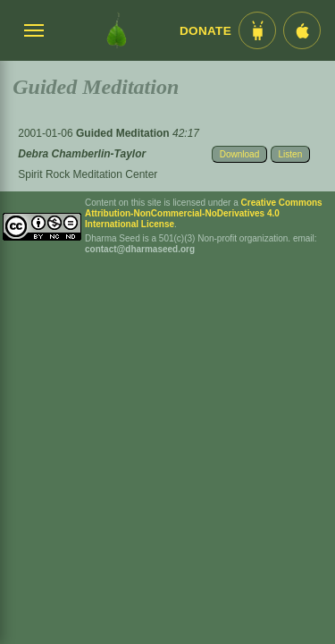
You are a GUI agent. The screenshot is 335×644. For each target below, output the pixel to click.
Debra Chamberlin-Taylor (82, 154)
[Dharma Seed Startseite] (117, 30)
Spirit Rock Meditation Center (88, 174)
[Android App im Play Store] (257, 30)
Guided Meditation (124, 133)
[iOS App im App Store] (302, 30)
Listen (291, 154)
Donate (205, 31)
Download (239, 154)
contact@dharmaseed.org (140, 249)
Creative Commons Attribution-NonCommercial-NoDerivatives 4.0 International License (204, 213)
